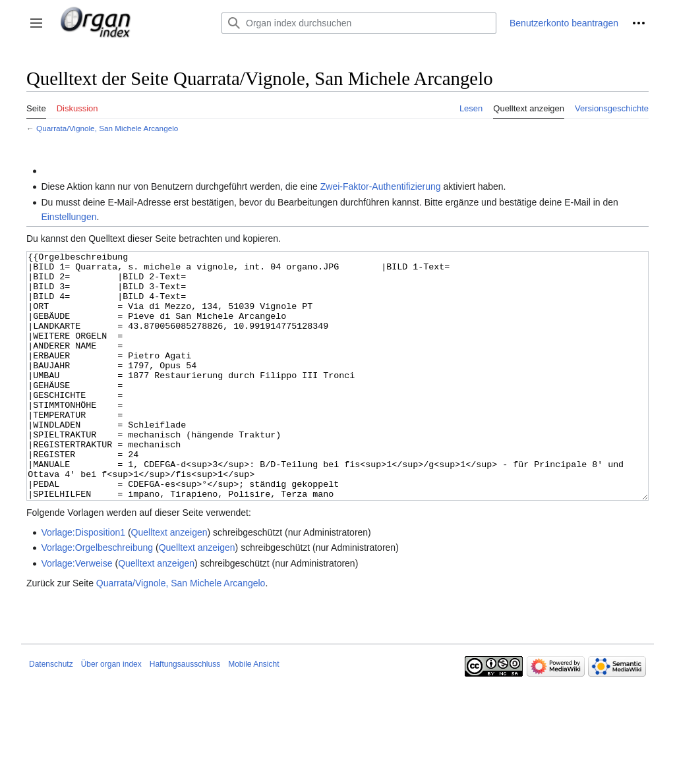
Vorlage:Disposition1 (83, 582)
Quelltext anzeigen (169, 582)
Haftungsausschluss (185, 714)
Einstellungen (69, 217)
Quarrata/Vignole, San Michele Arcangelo (107, 128)
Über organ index (111, 714)
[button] (36, 23)
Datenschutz (51, 714)
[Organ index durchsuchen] (359, 23)
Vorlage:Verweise (76, 613)
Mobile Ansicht (253, 714)
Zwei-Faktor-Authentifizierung (381, 186)
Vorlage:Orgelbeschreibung (97, 597)
